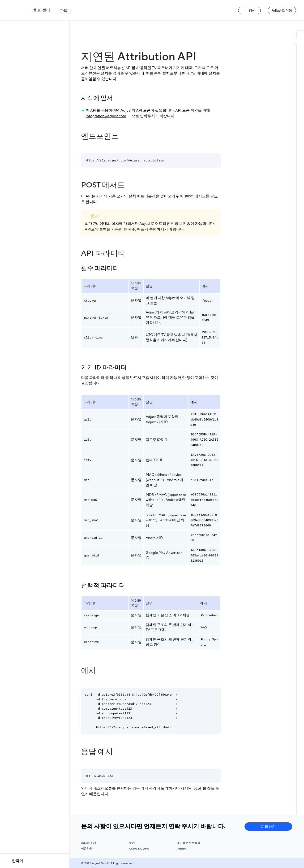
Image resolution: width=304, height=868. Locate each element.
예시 (89, 671)
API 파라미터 (103, 253)
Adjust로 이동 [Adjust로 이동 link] (282, 11)
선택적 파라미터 (103, 586)
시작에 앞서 (97, 98)
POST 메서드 (103, 185)
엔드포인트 (100, 136)
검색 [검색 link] (249, 11)
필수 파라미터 (100, 268)
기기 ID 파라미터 (104, 368)
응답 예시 (97, 752)
